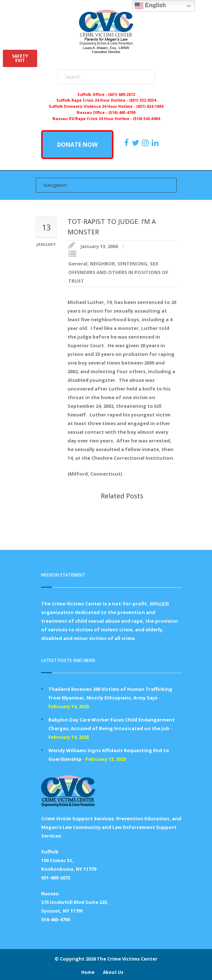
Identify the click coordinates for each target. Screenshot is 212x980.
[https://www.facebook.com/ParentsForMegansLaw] (127, 143)
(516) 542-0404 (146, 119)
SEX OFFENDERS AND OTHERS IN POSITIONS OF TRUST (118, 272)
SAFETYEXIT (20, 58)
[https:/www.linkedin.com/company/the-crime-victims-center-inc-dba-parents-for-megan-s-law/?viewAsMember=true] (156, 143)
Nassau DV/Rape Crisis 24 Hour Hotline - (93, 119)
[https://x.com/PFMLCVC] (136, 143)
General (78, 264)
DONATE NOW (77, 145)
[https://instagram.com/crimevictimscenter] (146, 143)
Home (88, 972)
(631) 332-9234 (142, 100)
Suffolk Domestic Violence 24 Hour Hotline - (92, 106)
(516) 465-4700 (122, 112)
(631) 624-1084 (150, 106)
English (150, 6)
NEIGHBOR (102, 264)
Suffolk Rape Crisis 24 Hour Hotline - (93, 100)
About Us (113, 972)
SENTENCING (132, 264)
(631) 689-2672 (122, 94)
